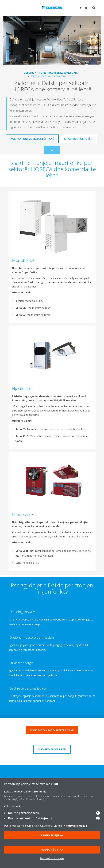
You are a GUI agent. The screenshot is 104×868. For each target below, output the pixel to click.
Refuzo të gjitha (52, 850)
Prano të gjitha (52, 835)
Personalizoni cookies (52, 858)
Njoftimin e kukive (75, 826)
